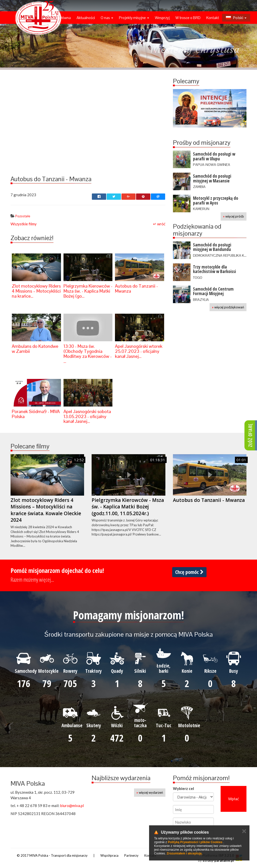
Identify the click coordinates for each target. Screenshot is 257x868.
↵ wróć (159, 224)
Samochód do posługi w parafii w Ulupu (214, 156)
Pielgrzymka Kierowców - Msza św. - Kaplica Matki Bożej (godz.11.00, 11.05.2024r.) (128, 507)
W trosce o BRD (188, 18)
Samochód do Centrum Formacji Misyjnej (213, 291)
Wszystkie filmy (24, 224)
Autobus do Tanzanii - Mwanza (136, 288)
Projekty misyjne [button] (134, 18)
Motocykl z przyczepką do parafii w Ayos (216, 201)
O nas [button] (107, 18)
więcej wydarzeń (150, 792)
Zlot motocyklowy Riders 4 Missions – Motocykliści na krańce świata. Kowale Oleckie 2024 (46, 510)
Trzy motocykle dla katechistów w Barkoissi (214, 269)
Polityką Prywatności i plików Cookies (195, 842)
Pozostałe (23, 216)
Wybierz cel (183, 788)
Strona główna (59, 18)
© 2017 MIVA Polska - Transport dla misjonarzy (52, 855)
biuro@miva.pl (72, 806)
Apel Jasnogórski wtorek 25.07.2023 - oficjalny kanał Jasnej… (139, 351)
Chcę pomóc (189, 572)
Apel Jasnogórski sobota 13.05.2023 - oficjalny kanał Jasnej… (87, 416)
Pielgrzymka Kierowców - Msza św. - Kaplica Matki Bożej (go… (88, 291)
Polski (236, 18)
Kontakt (213, 18)
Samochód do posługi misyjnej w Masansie (212, 178)
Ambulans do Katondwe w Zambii (35, 349)
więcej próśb (234, 216)
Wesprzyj (162, 18)
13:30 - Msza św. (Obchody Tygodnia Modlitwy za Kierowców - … (88, 354)
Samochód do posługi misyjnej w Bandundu (212, 247)
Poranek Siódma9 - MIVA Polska (36, 414)
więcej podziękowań (228, 307)
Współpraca (109, 855)
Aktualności (86, 18)
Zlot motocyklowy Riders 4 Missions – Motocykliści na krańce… (36, 291)
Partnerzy (131, 855)
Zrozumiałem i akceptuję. (185, 853)
